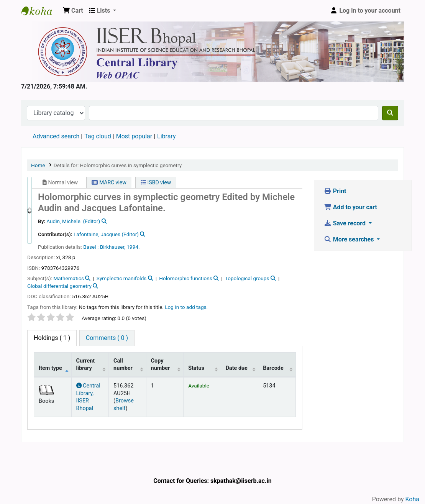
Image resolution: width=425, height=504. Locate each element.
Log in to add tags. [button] (186, 307)
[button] (73, 11)
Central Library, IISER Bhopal (88, 397)
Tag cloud (98, 136)
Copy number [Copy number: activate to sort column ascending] (161, 364)
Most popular (134, 136)
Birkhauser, (113, 247)
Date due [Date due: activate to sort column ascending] (237, 368)
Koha (412, 499)
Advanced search (56, 136)
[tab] (107, 338)
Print (335, 191)
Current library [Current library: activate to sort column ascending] (86, 364)
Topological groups (247, 278)
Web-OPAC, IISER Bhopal (41, 11)
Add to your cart (350, 207)
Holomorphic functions (186, 278)
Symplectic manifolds (122, 278)
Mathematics (69, 278)
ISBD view (156, 182)
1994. (133, 247)
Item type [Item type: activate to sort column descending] (50, 368)
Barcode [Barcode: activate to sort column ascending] (273, 368)
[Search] (390, 113)
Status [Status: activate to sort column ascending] (196, 368)
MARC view (109, 182)
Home (38, 165)
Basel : (91, 247)
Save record (345, 223)
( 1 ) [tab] (52, 338)
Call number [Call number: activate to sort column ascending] (123, 364)
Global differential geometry (59, 286)
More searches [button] (350, 239)
